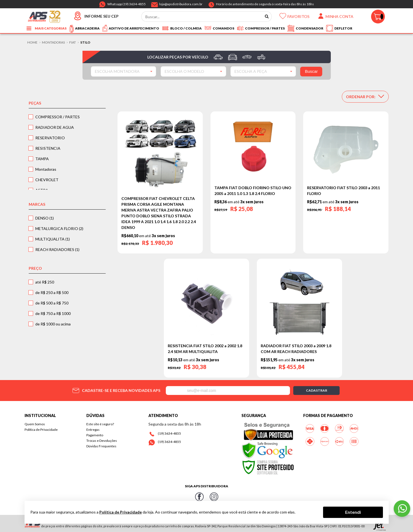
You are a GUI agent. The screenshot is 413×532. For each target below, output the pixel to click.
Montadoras (53, 42)
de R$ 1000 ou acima (53, 324)
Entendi (353, 512)
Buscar (311, 71)
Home (32, 42)
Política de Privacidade (41, 430)
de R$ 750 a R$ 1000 (53, 313)
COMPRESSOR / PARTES (58, 117)
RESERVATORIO (50, 138)
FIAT (73, 42)
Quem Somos (35, 424)
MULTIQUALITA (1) (53, 239)
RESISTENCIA (48, 148)
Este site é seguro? (100, 424)
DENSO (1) (45, 218)
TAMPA (42, 159)
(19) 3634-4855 (169, 433)
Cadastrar (317, 390)
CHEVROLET (47, 180)
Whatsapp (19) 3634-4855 (126, 3)
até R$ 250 (45, 282)
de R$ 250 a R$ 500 (52, 292)
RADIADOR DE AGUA (55, 127)
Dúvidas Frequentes (101, 446)
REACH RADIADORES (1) (57, 249)
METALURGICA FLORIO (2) (59, 228)
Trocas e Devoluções (102, 441)
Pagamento (95, 435)
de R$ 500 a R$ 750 (52, 303)
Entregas (93, 430)
